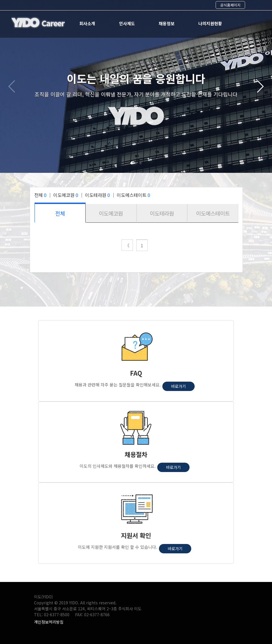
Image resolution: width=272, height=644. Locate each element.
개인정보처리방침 (49, 622)
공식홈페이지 (230, 5)
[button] (131, 163)
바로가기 (178, 386)
